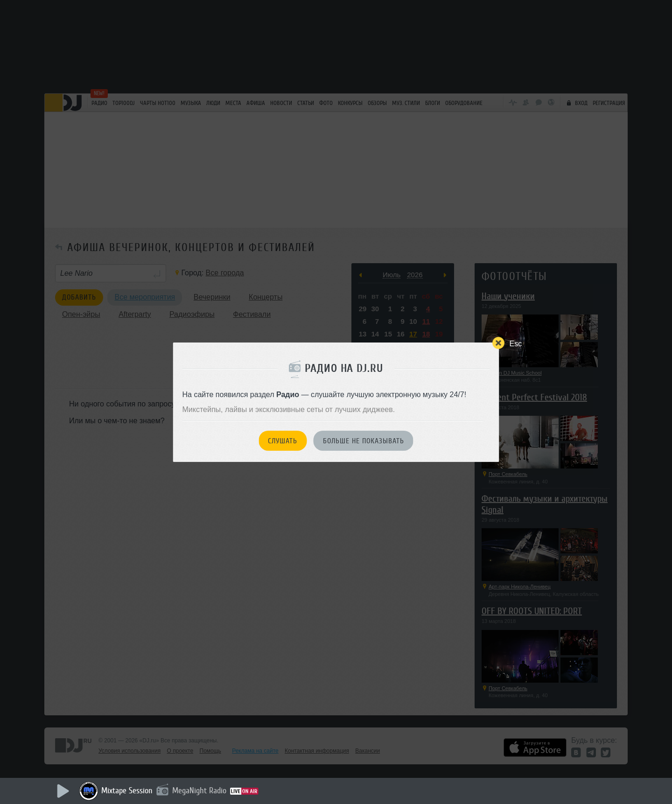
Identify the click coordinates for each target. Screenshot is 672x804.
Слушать (283, 441)
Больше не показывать (364, 441)
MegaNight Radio (199, 790)
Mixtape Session (127, 790)
